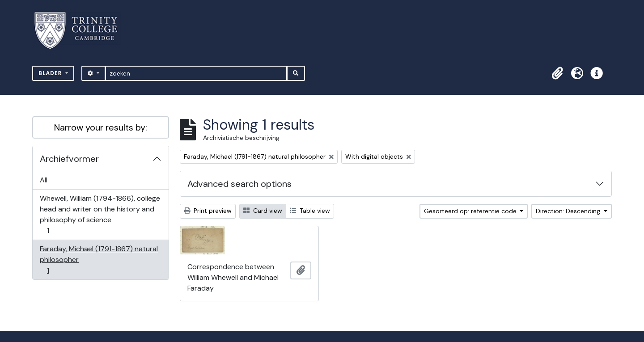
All (44, 180)
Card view (263, 211)
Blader (51, 73)
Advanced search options (239, 184)
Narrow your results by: (101, 127)
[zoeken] (196, 73)
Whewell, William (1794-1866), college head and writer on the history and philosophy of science (100, 214)
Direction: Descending (569, 211)
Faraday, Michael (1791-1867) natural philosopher (99, 260)
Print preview (208, 211)
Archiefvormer (69, 159)
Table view (310, 211)
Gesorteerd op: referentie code (471, 211)
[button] (557, 73)
